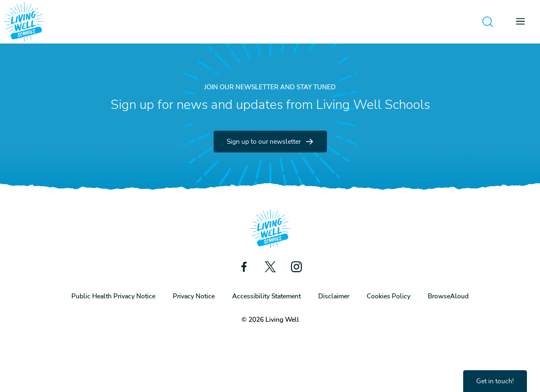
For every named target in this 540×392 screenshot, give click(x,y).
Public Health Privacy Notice (113, 296)
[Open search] (488, 22)
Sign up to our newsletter (270, 142)
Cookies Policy (389, 296)
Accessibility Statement (266, 296)
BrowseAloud (448, 296)
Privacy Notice (194, 296)
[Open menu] (524, 22)
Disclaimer (334, 296)
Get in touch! (495, 381)
